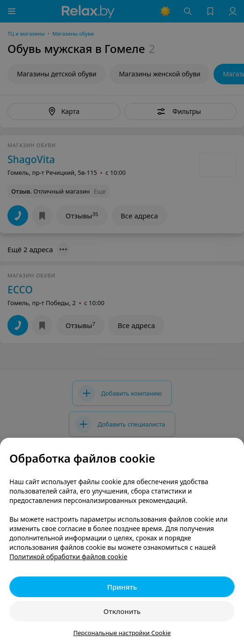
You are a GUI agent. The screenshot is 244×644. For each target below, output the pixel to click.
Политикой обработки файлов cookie (68, 557)
